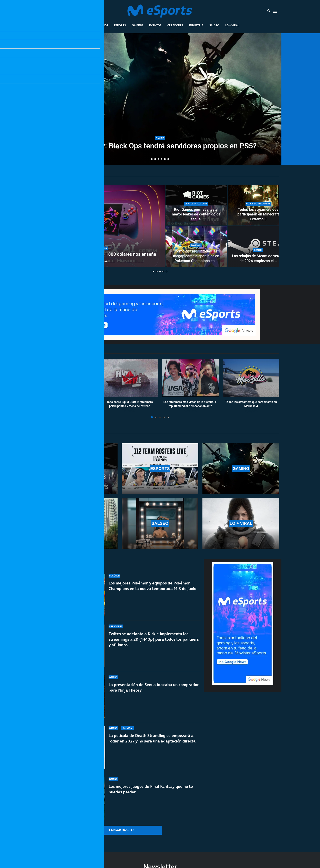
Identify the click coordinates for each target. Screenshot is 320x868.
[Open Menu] (275, 11)
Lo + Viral (232, 25)
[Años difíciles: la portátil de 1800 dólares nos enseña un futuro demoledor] (103, 226)
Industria (196, 25)
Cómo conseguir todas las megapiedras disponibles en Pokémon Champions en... (196, 256)
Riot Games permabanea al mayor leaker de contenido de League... (196, 214)
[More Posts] (121, 830)
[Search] (269, 11)
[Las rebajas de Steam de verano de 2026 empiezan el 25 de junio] (258, 247)
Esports (120, 25)
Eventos (155, 25)
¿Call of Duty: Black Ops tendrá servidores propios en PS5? (160, 146)
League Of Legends (94, 25)
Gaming (137, 25)
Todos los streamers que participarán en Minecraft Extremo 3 (258, 214)
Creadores (175, 25)
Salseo (214, 25)
